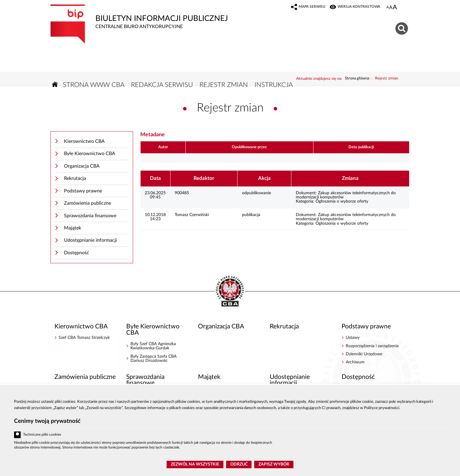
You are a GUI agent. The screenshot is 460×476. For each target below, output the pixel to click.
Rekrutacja (75, 178)
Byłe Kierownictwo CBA (90, 154)
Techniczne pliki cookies (42, 435)
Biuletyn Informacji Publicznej (163, 17)
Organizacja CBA (82, 166)
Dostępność (77, 253)
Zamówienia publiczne (87, 203)
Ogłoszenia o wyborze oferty (342, 201)
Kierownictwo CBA (84, 141)
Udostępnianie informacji (90, 240)
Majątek (73, 228)
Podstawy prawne (83, 191)
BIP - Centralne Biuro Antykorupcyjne (230, 291)
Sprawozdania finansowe (90, 216)
